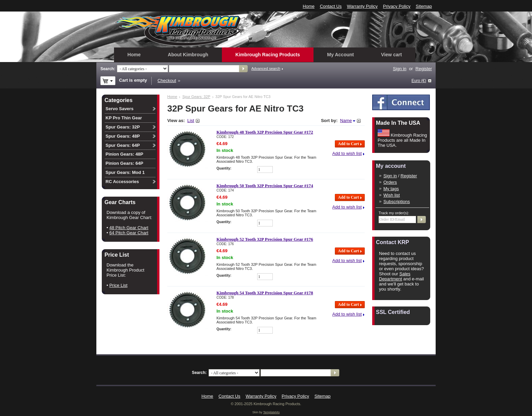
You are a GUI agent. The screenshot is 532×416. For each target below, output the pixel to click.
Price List (118, 285)
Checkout (167, 81)
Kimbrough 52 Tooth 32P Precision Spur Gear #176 (265, 239)
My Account (340, 55)
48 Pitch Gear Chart (129, 228)
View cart (391, 55)
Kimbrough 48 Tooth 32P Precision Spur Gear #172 (265, 132)
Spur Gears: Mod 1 (125, 172)
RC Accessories (122, 182)
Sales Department (395, 276)
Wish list (392, 195)
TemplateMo (271, 412)
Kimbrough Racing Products (268, 55)
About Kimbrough (188, 55)
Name (346, 121)
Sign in (400, 69)
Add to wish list (347, 153)
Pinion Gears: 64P (124, 163)
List (191, 121)
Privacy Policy (397, 6)
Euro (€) (419, 81)
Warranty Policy (363, 6)
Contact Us (331, 6)
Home (309, 6)
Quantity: (224, 168)
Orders (390, 182)
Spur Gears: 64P (123, 145)
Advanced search (266, 68)
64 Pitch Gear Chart (129, 233)
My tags (391, 189)
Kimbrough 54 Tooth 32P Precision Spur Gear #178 (265, 293)
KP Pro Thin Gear (124, 118)
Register (424, 69)
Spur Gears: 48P (123, 136)
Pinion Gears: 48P (124, 154)
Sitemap (424, 6)
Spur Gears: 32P (196, 97)
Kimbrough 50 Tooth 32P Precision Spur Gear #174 (265, 186)
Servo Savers (119, 109)
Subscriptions (397, 202)
